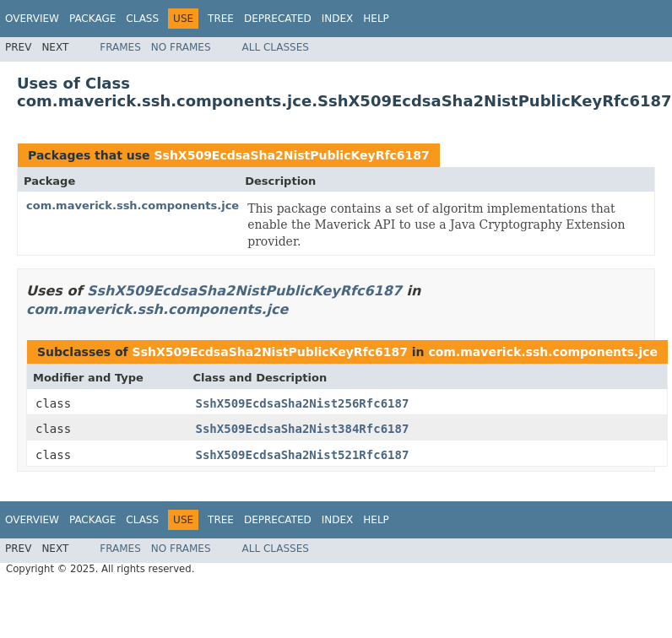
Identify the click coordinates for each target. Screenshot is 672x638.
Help (376, 19)
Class (142, 19)
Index (338, 19)
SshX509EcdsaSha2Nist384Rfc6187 (303, 429)
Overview (32, 19)
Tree (221, 19)
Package (92, 19)
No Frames (181, 47)
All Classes (276, 47)
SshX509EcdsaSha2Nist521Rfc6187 (303, 455)
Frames (120, 47)
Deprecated (278, 19)
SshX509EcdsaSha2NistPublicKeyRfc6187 (291, 155)
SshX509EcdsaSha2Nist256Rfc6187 (303, 403)
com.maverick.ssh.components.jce (133, 205)
